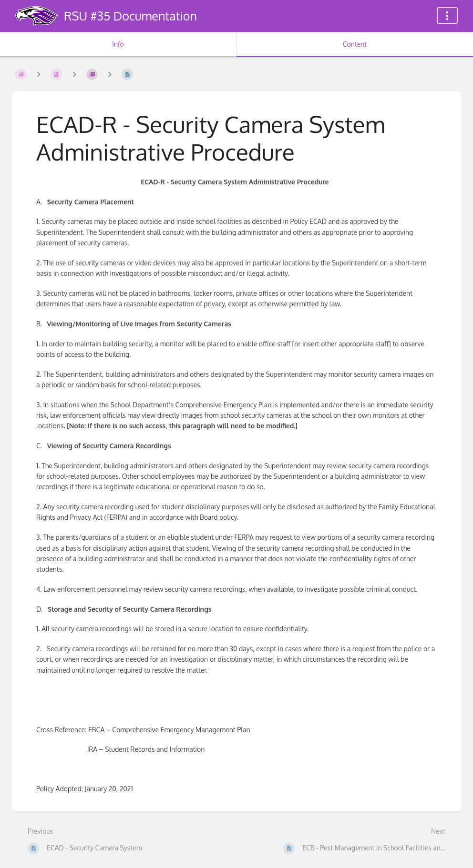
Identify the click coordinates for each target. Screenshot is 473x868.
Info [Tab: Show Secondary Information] (118, 44)
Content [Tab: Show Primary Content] (355, 44)
